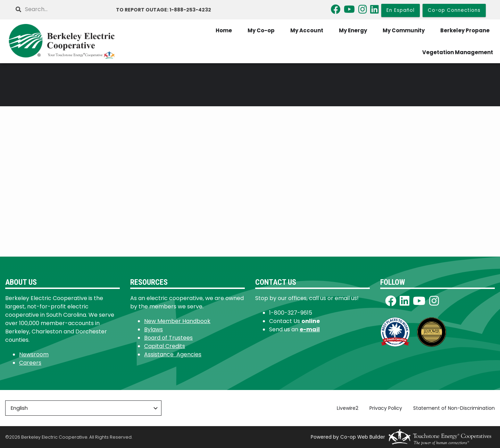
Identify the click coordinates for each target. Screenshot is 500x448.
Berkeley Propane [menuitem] (465, 30)
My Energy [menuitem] (353, 30)
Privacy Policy (386, 408)
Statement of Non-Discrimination (454, 408)
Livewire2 (348, 408)
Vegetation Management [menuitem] (458, 52)
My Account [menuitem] (307, 30)
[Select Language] (83, 408)
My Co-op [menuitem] (261, 30)
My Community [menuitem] (404, 30)
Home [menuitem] (224, 30)
